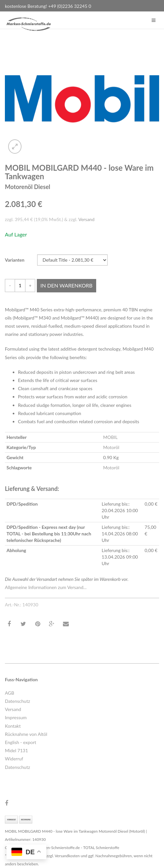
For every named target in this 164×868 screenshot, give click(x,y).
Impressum (16, 717)
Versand (86, 219)
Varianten (15, 260)
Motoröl (111, 447)
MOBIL (110, 437)
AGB (10, 693)
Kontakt (13, 726)
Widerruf (14, 759)
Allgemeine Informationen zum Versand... (46, 587)
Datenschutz (17, 701)
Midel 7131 (16, 750)
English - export (21, 742)
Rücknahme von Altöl (26, 734)
